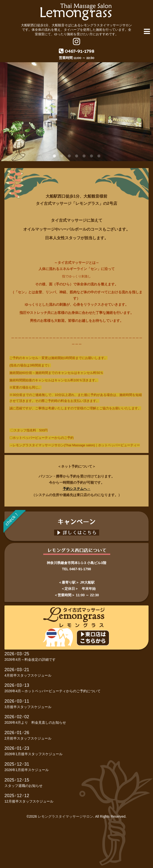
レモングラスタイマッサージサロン (66, 816)
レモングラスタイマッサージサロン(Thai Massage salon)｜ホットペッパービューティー (76, 445)
